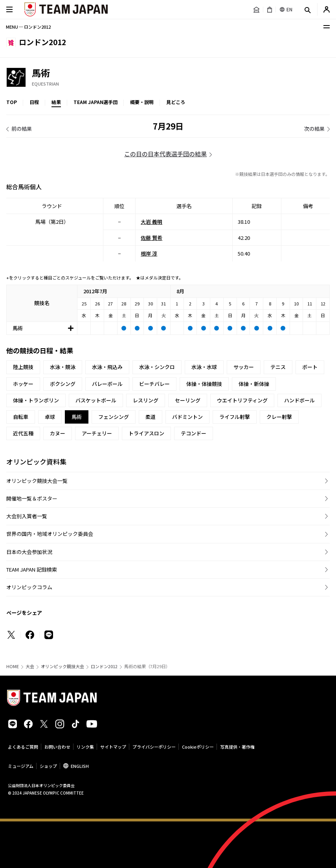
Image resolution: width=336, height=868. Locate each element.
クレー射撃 (279, 417)
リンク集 (85, 747)
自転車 (21, 417)
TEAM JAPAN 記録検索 (32, 569)
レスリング (146, 400)
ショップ (48, 766)
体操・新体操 (254, 384)
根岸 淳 (149, 253)
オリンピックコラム (29, 587)
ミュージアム (21, 766)
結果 (56, 102)
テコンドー (194, 433)
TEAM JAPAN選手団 (95, 102)
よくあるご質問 (23, 747)
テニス (278, 367)
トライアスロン (146, 433)
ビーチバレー (154, 384)
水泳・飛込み (107, 367)
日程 (34, 102)
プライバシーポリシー (154, 747)
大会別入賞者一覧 (27, 516)
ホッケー (23, 384)
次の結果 (314, 129)
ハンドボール (299, 400)
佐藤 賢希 (151, 237)
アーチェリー (97, 433)
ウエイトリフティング (242, 400)
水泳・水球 (204, 367)
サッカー (244, 367)
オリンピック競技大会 (62, 666)
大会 (30, 666)
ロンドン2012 (104, 666)
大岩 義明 (151, 222)
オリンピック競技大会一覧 (37, 481)
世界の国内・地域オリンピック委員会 (50, 534)
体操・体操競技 (204, 384)
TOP (12, 102)
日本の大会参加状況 (29, 552)
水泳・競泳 (63, 367)
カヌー (58, 433)
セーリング (188, 400)
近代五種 (23, 433)
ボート (310, 367)
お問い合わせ (57, 747)
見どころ (176, 102)
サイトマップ (113, 747)
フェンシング (114, 417)
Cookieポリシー (198, 747)
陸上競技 (23, 367)
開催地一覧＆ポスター (32, 498)
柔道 (151, 417)
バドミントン (187, 417)
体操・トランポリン (36, 400)
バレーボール (107, 384)
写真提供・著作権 (237, 747)
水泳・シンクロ (157, 367)
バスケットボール (96, 400)
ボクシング (63, 384)
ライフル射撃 (235, 417)
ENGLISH (80, 766)
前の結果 (22, 129)
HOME (13, 666)
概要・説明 (142, 102)
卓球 (50, 417)
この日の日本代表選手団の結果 (165, 154)
